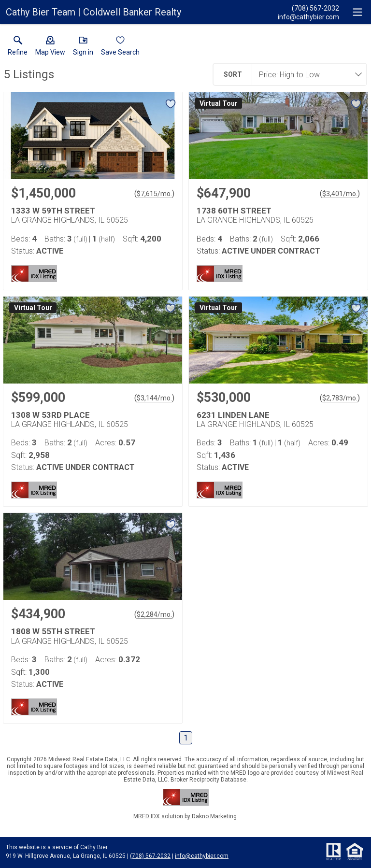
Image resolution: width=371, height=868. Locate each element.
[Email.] (308, 16)
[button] (50, 48)
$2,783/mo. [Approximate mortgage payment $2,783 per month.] (340, 398)
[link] (18, 48)
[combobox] (306, 74)
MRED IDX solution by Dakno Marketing (185, 816)
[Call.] (308, 8)
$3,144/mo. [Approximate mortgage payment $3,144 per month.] (154, 398)
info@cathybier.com (202, 856)
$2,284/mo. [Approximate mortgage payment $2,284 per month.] (154, 614)
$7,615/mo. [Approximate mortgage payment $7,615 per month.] (154, 194)
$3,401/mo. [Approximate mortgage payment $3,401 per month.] (340, 194)
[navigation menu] (357, 12)
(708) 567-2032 (150, 856)
